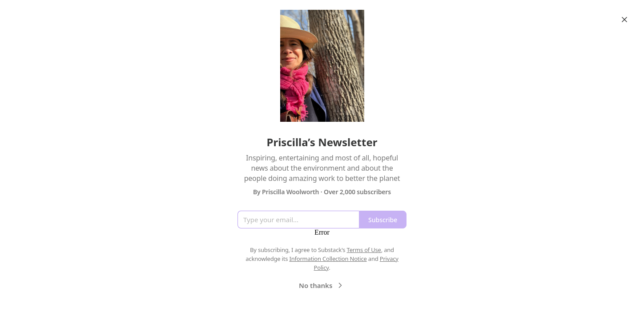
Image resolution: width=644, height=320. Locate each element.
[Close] (624, 20)
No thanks (322, 285)
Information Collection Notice (328, 259)
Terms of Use (364, 250)
